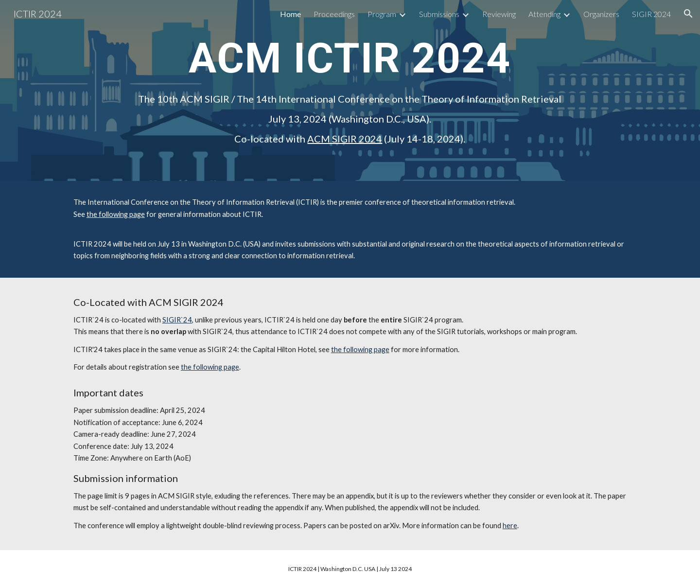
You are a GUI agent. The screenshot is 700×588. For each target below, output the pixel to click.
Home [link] (290, 14)
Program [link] (382, 14)
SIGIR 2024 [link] (651, 14)
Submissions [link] (439, 14)
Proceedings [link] (334, 14)
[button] (688, 14)
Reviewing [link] (499, 14)
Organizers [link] (601, 14)
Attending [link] (544, 14)
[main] (350, 58)
